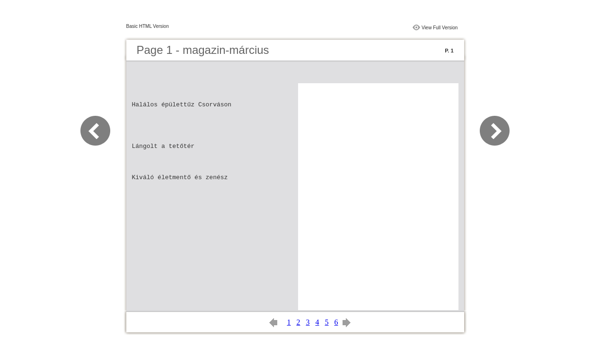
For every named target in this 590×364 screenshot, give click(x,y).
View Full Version (440, 28)
